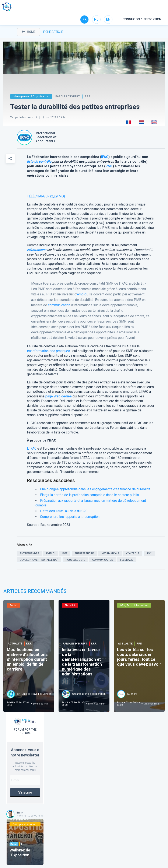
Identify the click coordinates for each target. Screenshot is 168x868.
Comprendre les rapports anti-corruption (70, 517)
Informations (37, 250)
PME (109, 166)
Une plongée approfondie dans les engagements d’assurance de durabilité (95, 489)
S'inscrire (25, 792)
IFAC (105, 157)
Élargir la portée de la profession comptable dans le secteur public (89, 495)
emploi (82, 294)
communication (59, 305)
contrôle (45, 161)
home (29, 32)
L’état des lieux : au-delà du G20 (64, 511)
